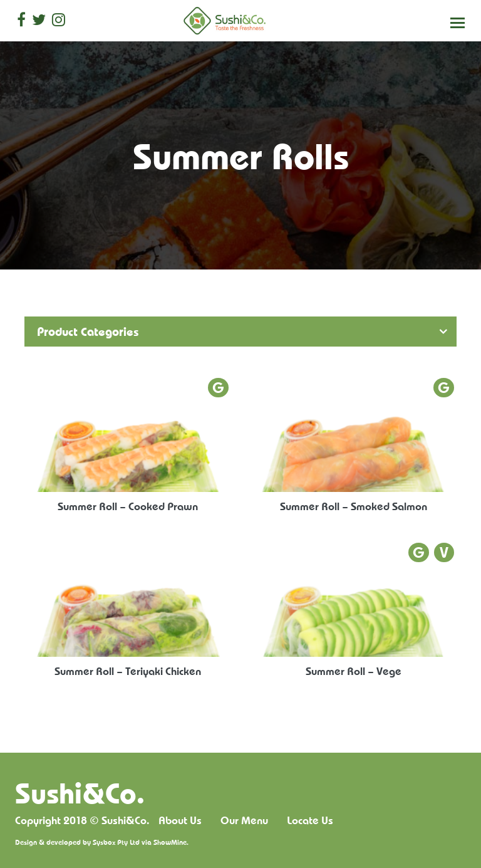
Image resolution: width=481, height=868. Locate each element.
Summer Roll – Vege (354, 671)
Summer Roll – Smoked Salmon (354, 506)
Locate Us (310, 820)
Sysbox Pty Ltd (116, 842)
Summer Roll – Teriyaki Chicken (128, 671)
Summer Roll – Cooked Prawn (128, 506)
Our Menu (244, 820)
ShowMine (170, 842)
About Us (180, 820)
